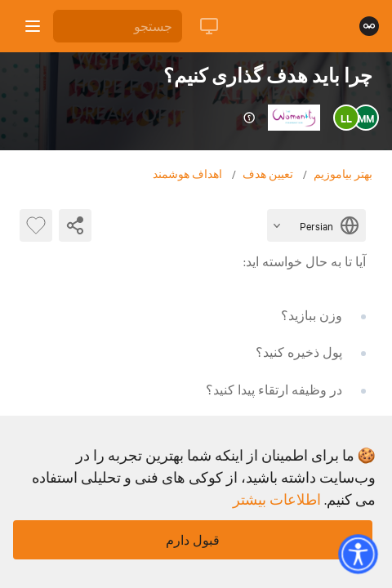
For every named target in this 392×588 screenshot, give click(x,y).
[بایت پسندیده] (36, 225)
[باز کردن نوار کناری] (33, 26)
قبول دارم (193, 540)
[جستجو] (118, 26)
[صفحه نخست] (369, 26)
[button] (358, 554)
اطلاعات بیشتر (277, 499)
